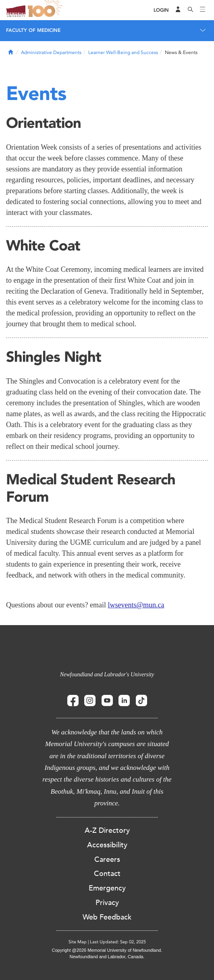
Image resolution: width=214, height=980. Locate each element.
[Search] (191, 10)
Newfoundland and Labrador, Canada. (107, 957)
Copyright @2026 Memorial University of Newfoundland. (107, 950)
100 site (46, 10)
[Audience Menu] (178, 10)
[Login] (161, 10)
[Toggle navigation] (203, 10)
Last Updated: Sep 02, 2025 (118, 942)
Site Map (78, 942)
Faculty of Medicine (33, 30)
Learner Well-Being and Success (123, 52)
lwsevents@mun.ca (136, 605)
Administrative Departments (51, 52)
